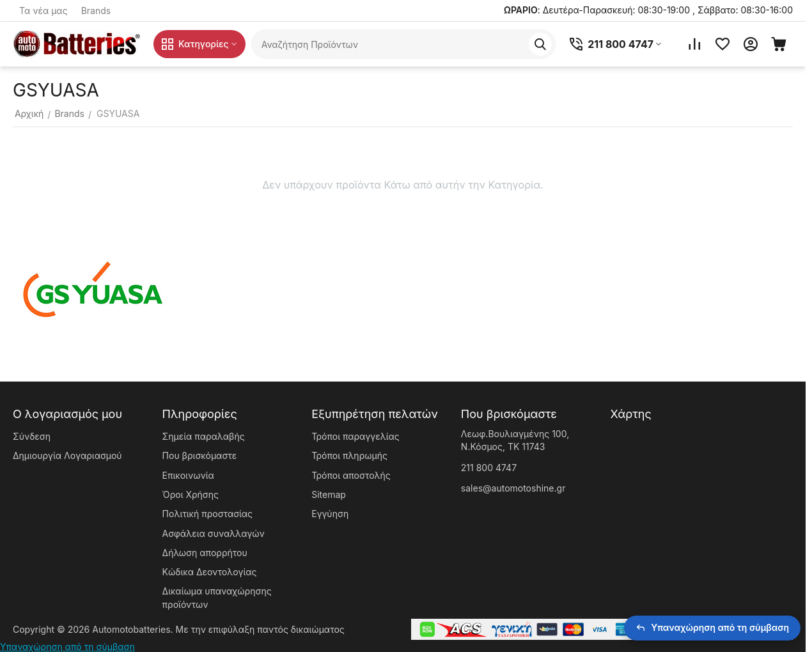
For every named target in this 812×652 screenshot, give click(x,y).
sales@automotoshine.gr (513, 488)
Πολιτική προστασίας (207, 514)
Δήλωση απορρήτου (205, 553)
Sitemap (329, 494)
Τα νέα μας (43, 11)
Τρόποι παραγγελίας (355, 436)
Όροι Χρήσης (191, 494)
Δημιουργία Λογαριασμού (67, 455)
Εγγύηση (330, 514)
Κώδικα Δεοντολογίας (210, 572)
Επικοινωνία (188, 475)
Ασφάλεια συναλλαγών (214, 533)
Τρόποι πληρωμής (349, 455)
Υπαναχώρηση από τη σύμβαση (67, 647)
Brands (96, 11)
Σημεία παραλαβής (204, 436)
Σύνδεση (32, 436)
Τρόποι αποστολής (351, 475)
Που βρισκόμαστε (200, 455)
